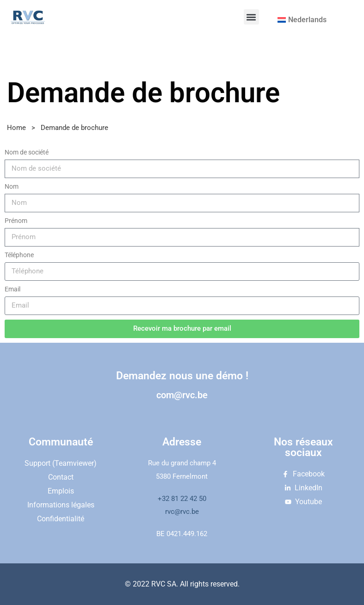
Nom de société (27, 152)
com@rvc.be (182, 395)
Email (12, 289)
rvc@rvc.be (182, 512)
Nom (12, 186)
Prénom (16, 221)
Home (16, 128)
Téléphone (19, 255)
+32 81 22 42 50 (182, 499)
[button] (251, 17)
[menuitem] (302, 20)
